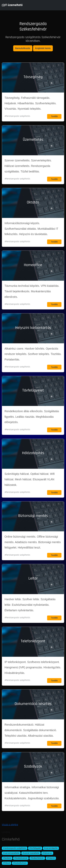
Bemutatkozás (23, 48)
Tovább (54, 116)
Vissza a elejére (10, 825)
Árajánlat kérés (43, 48)
